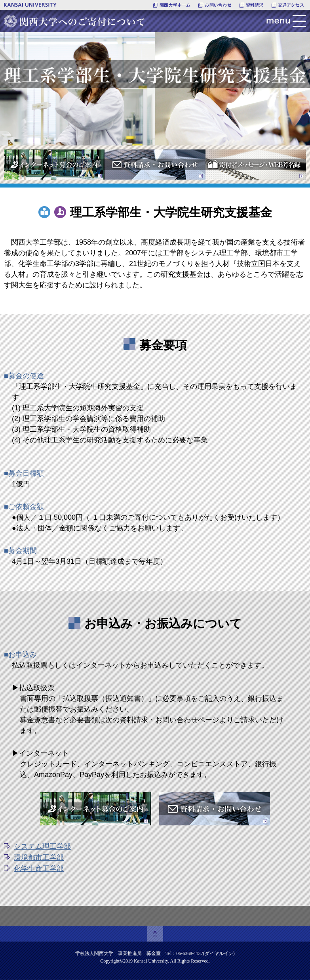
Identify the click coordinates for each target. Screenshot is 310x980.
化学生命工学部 (39, 869)
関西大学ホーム (175, 5)
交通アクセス (291, 5)
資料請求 (255, 5)
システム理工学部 (42, 846)
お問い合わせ (218, 5)
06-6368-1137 (190, 953)
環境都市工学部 (39, 857)
